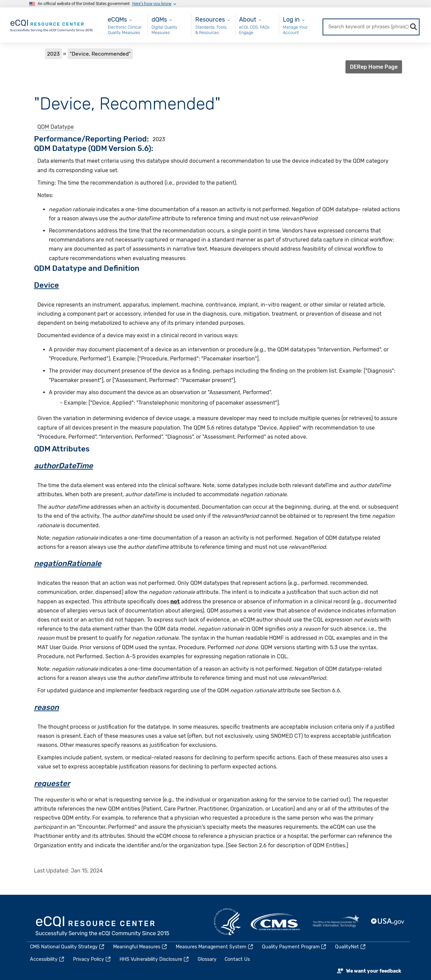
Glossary (207, 959)
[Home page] (52, 24)
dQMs (159, 19)
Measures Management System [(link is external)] (215, 947)
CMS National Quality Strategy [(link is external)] (68, 947)
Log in (291, 19)
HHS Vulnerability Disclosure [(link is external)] (155, 959)
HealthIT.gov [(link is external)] (336, 922)
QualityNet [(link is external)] (351, 947)
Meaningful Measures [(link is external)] (140, 947)
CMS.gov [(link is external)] (276, 922)
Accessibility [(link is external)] (47, 959)
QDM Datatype (56, 127)
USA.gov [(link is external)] (388, 922)
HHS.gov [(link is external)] (227, 922)
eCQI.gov (103, 927)
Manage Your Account (295, 30)
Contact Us (237, 959)
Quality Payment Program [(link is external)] (295, 947)
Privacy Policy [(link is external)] (92, 959)
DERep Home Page (374, 67)
